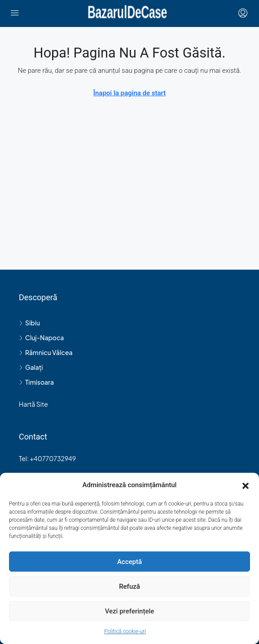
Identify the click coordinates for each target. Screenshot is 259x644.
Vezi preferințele (130, 611)
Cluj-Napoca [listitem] (41, 338)
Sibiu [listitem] (29, 323)
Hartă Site (33, 404)
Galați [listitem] (31, 367)
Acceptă (129, 562)
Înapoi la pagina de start (130, 93)
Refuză (129, 586)
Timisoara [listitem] (36, 382)
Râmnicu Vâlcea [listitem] (46, 352)
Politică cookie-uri (125, 631)
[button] (246, 485)
